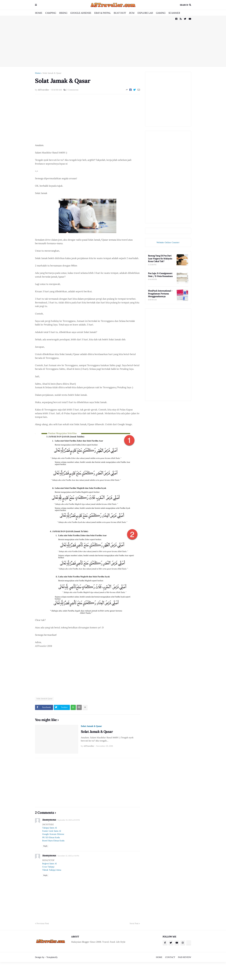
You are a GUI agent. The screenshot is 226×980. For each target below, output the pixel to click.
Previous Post (43, 923)
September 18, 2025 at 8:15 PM (69, 820)
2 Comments (72, 90)
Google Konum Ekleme (53, 834)
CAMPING (51, 13)
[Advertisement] (113, 41)
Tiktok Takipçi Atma (52, 870)
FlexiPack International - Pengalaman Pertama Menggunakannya (160, 294)
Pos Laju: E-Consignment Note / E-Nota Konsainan (160, 275)
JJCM (132, 13)
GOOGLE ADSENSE (81, 13)
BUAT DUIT (120, 13)
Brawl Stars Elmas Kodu (53, 841)
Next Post (134, 923)
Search (184, 5)
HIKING (63, 13)
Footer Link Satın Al (52, 831)
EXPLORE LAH (145, 13)
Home (38, 73)
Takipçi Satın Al (50, 828)
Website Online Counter (168, 242)
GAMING (161, 13)
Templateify (52, 957)
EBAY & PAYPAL (102, 13)
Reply (45, 846)
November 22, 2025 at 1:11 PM (68, 856)
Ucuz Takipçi (48, 867)
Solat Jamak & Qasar (52, 73)
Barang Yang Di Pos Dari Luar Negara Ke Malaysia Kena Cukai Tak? (160, 258)
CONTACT (170, 957)
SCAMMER (174, 13)
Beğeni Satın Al (49, 864)
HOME (39, 13)
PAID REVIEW (185, 957)
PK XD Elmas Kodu (51, 837)
